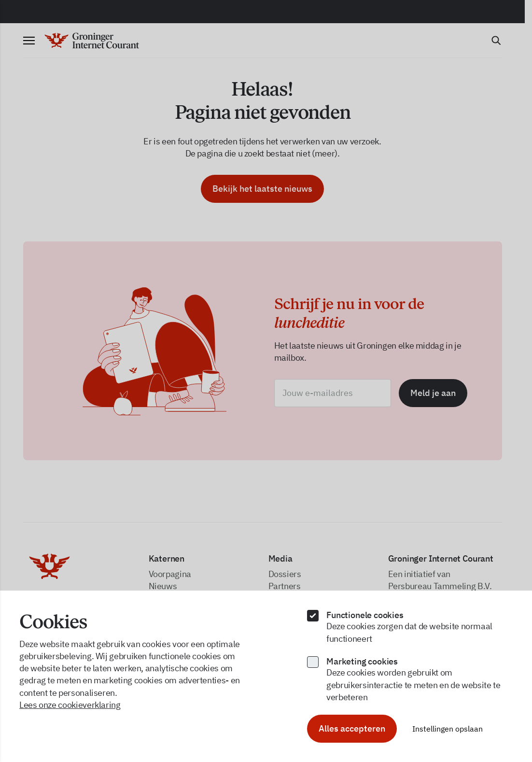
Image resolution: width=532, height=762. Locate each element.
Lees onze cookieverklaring (70, 705)
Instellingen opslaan (448, 729)
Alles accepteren (352, 728)
